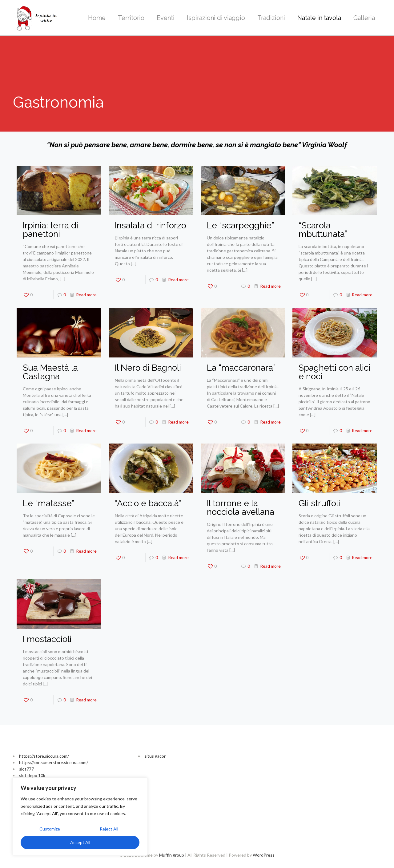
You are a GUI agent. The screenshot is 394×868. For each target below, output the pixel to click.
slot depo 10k (32, 775)
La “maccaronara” (241, 368)
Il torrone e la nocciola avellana (241, 508)
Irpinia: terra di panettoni (50, 230)
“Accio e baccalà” (148, 503)
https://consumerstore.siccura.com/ (54, 762)
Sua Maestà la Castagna (50, 372)
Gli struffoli (319, 503)
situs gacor (155, 756)
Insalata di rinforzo (151, 225)
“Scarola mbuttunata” (323, 230)
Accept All (80, 842)
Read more (86, 295)
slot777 (26, 769)
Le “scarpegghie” (241, 225)
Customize (50, 829)
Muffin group (172, 855)
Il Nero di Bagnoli (148, 368)
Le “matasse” (49, 503)
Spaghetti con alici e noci (334, 372)
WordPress (264, 855)
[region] (80, 817)
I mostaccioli (47, 639)
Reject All (109, 829)
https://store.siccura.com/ (44, 756)
